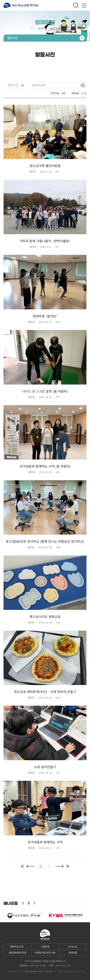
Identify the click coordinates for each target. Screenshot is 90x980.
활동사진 (55, 29)
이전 (23, 903)
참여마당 (43, 29)
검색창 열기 (76, 5)
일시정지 (29, 903)
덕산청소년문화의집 (21, 5)
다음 (35, 903)
